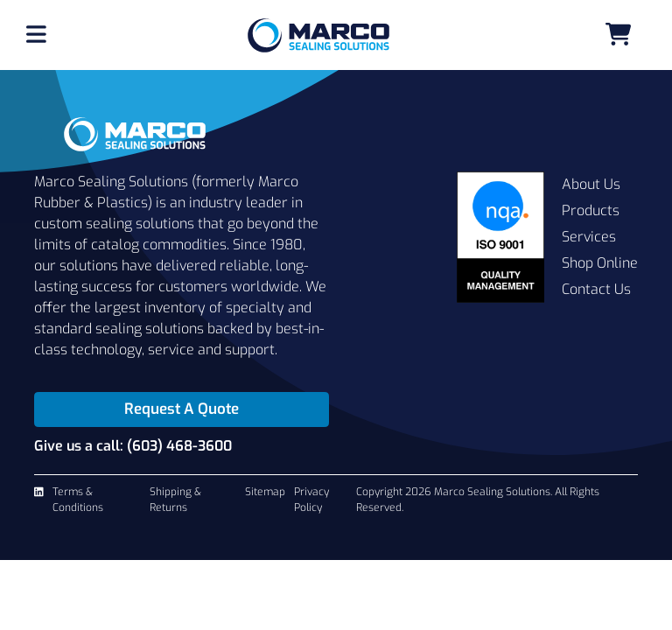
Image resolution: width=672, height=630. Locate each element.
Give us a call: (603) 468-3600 (133, 446)
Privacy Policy (311, 500)
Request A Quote (182, 409)
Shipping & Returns (175, 500)
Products (591, 210)
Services (589, 237)
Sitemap (265, 492)
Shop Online (600, 263)
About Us (591, 184)
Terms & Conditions (78, 500)
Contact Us (596, 289)
